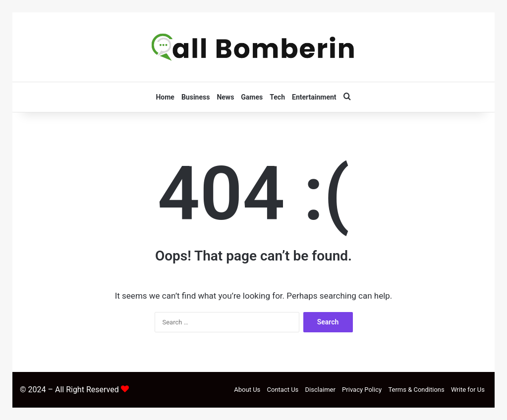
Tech (277, 97)
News (225, 97)
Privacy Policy (362, 390)
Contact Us (283, 390)
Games (252, 97)
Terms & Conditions (416, 390)
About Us (247, 390)
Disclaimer (320, 390)
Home (165, 97)
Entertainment (314, 97)
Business (196, 97)
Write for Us (468, 390)
